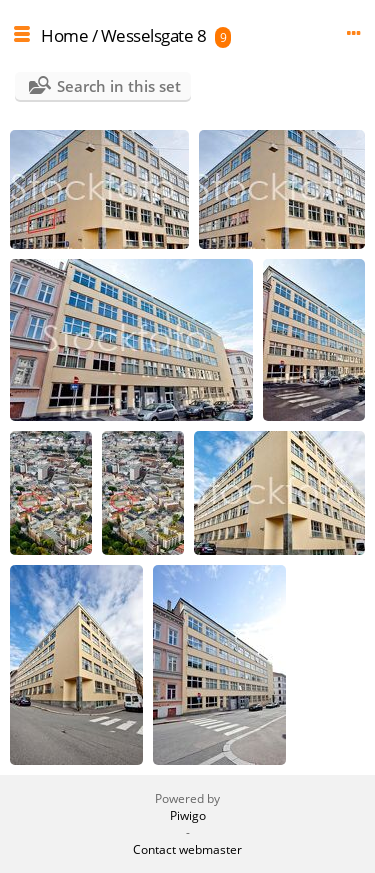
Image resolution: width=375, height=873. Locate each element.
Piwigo (188, 815)
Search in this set (119, 86)
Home (64, 35)
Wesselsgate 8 (154, 35)
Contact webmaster (187, 849)
